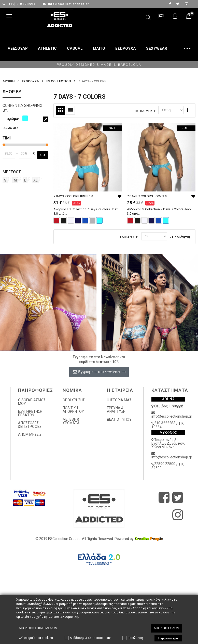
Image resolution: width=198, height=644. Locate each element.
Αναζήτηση (148, 16)
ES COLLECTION (59, 81)
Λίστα (70, 110)
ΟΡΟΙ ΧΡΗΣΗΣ (74, 400)
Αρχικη (9, 81)
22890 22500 (165, 464)
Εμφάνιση (129, 237)
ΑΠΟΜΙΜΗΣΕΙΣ (30, 434)
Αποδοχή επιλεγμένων (38, 628)
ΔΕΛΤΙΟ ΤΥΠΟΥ (119, 419)
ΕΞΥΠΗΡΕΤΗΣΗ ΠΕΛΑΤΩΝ (30, 413)
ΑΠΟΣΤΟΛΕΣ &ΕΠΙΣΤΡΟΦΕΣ (30, 425)
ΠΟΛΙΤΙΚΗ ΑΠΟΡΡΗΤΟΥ (73, 410)
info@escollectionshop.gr (66, 4)
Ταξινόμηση (145, 111)
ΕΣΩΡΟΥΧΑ (30, 81)
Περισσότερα (168, 638)
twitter (178, 4)
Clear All (11, 128)
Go (43, 155)
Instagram (187, 4)
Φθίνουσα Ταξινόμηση (188, 110)
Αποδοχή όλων (166, 628)
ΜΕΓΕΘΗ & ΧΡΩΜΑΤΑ (71, 421)
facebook (170, 4)
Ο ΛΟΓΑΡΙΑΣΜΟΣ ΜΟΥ (32, 402)
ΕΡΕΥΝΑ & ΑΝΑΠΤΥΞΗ (116, 410)
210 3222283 (165, 423)
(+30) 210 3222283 (19, 4)
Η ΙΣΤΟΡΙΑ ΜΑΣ (119, 400)
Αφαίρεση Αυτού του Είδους (46, 119)
